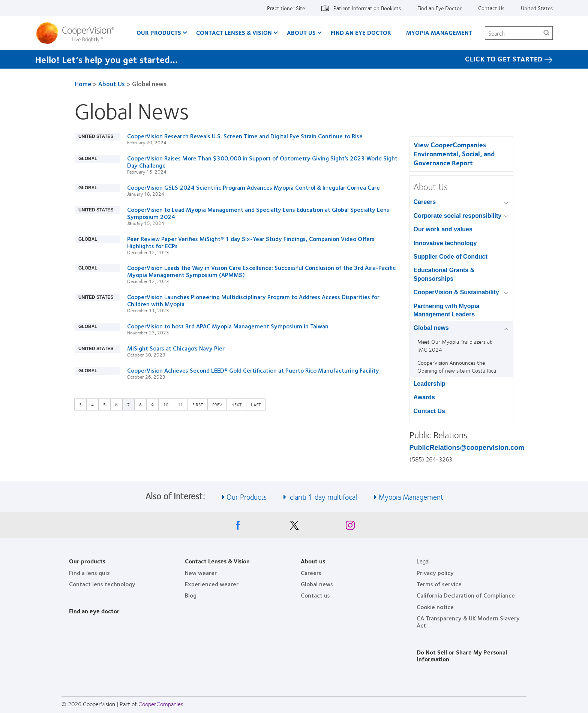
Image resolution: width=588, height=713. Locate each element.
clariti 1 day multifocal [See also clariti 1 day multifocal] (322, 497)
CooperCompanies (161, 704)
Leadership (430, 384)
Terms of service (439, 584)
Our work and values (443, 229)
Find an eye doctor (94, 611)
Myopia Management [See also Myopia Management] (411, 497)
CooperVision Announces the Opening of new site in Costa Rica (457, 366)
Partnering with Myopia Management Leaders (447, 310)
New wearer (201, 573)
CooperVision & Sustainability (456, 292)
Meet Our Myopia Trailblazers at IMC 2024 (455, 345)
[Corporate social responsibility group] (508, 216)
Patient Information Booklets (367, 8)
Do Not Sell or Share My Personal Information (462, 655)
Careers (425, 202)
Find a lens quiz (89, 573)
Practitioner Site (286, 8)
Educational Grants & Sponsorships (444, 274)
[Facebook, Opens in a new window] (238, 527)
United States (537, 8)
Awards (424, 397)
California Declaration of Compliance (466, 595)
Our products (87, 561)
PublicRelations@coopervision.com (467, 448)
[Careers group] (508, 203)
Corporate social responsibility (458, 216)
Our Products (159, 32)
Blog (191, 595)
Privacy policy (435, 573)
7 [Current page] (128, 404)
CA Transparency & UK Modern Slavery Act (468, 621)
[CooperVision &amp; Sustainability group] (508, 293)
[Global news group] (508, 329)
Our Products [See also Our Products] (247, 497)
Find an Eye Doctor (439, 8)
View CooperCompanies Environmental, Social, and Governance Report (454, 154)
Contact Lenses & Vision (234, 32)
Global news (431, 328)
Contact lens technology (102, 584)
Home (83, 84)
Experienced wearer (212, 584)
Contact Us (491, 8)
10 (168, 404)
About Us (301, 32)
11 (182, 404)
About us (313, 561)
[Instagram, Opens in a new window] (350, 527)
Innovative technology (445, 243)
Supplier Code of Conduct (451, 257)
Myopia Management (439, 32)
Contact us (315, 595)
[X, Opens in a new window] (294, 527)
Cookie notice (435, 607)
